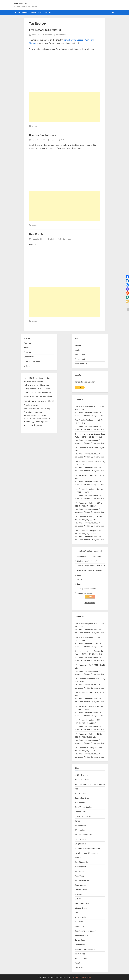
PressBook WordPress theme (81, 977)
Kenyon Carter (81, 890)
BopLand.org (80, 793)
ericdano (48, 34)
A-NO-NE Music (81, 775)
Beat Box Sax (37, 234)
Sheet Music (29, 357)
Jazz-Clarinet (80, 867)
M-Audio (78, 894)
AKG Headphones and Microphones (90, 784)
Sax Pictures (80, 945)
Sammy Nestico (81, 935)
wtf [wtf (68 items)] (33, 425)
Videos (34, 126)
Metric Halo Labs (82, 903)
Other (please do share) (87, 589)
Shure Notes (80, 954)
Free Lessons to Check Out (45, 30)
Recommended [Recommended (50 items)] (32, 409)
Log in (77, 350)
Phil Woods (79, 926)
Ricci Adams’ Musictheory (86, 931)
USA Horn (79, 968)
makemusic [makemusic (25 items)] (46, 393)
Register (78, 345)
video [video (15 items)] (47, 422)
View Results (90, 603)
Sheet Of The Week (32, 361)
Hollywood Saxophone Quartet (87, 848)
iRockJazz (79, 857)
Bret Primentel (80, 802)
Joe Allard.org (81, 885)
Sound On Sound (82, 958)
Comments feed (81, 359)
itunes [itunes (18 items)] (48, 389)
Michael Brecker (81, 908)
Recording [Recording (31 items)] (46, 409)
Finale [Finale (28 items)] (43, 385)
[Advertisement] (64, 107)
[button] (127, 277)
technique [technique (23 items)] (46, 418)
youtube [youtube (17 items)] (39, 426)
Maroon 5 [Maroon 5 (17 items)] (27, 396)
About (17, 12)
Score (79, 584)
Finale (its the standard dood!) (89, 557)
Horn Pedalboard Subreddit (86, 853)
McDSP (78, 899)
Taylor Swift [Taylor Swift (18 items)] (37, 418)
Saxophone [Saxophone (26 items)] (29, 412)
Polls (40, 12)
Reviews (27, 352)
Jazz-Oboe (79, 876)
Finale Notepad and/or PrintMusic (91, 566)
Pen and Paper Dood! (86, 593)
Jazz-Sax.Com (20, 3)
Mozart (80, 579)
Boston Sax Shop (82, 798)
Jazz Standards (81, 862)
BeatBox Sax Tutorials (42, 135)
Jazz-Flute (79, 871)
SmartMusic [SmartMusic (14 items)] (42, 415)
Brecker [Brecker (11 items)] (34, 382)
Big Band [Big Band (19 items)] (27, 382)
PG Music (79, 922)
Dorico (77, 821)
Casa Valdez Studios (83, 807)
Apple (77, 789)
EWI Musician (80, 830)
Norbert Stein (80, 917)
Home (25, 12)
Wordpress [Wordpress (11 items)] (27, 426)
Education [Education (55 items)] (29, 385)
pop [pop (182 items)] (51, 401)
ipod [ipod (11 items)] (43, 389)
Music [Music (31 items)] (50, 396)
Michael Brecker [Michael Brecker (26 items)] (39, 396)
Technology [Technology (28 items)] (29, 422)
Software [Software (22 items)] (28, 418)
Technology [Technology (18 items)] (40, 422)
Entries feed (80, 355)
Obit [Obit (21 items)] (26, 401)
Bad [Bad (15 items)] (37, 378)
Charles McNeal (81, 812)
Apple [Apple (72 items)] (31, 378)
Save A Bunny (81, 940)
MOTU (77, 912)
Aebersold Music (82, 780)
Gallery (33, 12)
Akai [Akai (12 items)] (25, 378)
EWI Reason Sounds (83, 835)
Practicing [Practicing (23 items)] (28, 405)
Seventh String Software (85, 949)
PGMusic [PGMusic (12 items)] (44, 401)
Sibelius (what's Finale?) (87, 561)
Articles (48, 12)
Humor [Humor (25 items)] (33, 389)
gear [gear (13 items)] (48, 385)
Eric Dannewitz (81, 825)
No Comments (61, 35)
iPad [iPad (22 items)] (39, 389)
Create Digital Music (83, 816)
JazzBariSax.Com (82, 880)
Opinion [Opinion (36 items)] (32, 401)
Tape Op (78, 963)
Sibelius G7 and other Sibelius (89, 570)
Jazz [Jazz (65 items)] (27, 392)
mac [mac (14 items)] (39, 393)
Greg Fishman (81, 844)
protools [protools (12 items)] (36, 405)
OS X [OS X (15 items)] (38, 401)
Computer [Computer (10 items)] (40, 382)
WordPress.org (81, 364)
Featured (28, 343)
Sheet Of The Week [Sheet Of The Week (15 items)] (31, 415)
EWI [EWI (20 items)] (38, 385)
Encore (80, 575)
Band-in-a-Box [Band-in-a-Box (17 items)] (45, 378)
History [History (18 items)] (27, 389)
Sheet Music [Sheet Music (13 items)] (39, 412)
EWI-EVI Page (80, 839)
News (26, 348)
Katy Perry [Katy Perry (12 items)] (34, 393)
